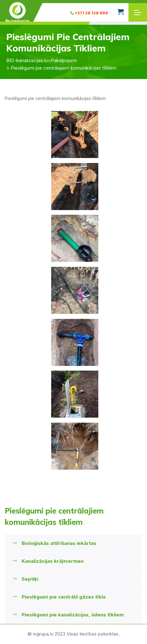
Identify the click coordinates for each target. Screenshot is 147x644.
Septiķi (30, 579)
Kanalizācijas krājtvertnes (53, 561)
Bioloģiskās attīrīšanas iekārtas (59, 543)
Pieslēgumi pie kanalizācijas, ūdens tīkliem (73, 615)
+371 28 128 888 (89, 13)
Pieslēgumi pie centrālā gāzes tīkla (64, 597)
